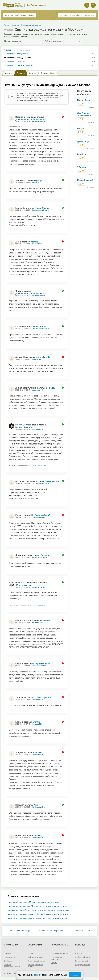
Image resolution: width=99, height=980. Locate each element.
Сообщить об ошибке (83, 957)
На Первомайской (41, 515)
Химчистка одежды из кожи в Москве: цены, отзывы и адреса (38, 919)
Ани (36, 805)
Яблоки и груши (23, 585)
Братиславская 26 (38, 122)
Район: (48, 41)
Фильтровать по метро (19, 931)
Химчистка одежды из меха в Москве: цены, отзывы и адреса (38, 914)
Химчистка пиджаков (16, 62)
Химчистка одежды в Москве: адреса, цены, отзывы (33, 902)
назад (18, 50)
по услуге (64, 15)
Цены (23, 15)
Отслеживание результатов (57, 958)
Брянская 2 (36, 183)
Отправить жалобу (82, 961)
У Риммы (51, 388)
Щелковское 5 (37, 359)
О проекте (8, 953)
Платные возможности (60, 953)
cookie (37, 975)
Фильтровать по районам (51, 931)
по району (77, 15)
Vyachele (34, 242)
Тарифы (54, 963)
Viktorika (46, 357)
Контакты (79, 953)
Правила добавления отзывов (35, 966)
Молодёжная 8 (37, 429)
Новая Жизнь (42, 208)
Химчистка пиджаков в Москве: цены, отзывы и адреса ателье (38, 906)
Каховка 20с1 (37, 244)
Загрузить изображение (36, 961)
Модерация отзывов (83, 965)
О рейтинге (8, 961)
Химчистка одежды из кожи (19, 54)
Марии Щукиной (24, 427)
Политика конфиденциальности (12, 966)
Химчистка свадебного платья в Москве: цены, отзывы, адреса (39, 910)
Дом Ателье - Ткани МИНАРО (30, 119)
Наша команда (9, 957)
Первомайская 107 (39, 517)
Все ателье (12, 15)
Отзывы (31, 15)
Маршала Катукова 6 (40, 557)
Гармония (46, 555)
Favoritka (46, 621)
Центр (38, 180)
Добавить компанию (35, 957)
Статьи (30, 953)
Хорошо (75, 975)
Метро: (7, 41)
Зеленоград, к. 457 (39, 587)
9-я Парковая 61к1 (39, 807)
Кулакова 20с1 (37, 623)
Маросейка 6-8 (37, 390)
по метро (89, 15)
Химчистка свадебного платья (20, 66)
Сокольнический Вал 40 (41, 210)
